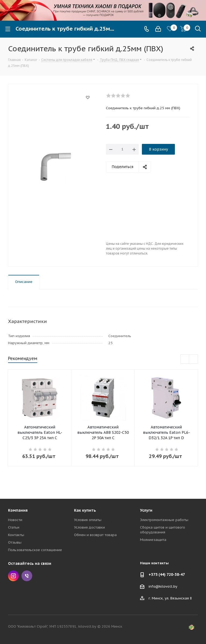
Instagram (13, 576)
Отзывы (15, 542)
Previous (185, 359)
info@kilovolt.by (163, 586)
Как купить (85, 510)
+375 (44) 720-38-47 (167, 574)
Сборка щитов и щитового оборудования (163, 530)
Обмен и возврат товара (95, 535)
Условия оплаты (88, 520)
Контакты (16, 535)
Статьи (14, 527)
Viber (27, 576)
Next (194, 359)
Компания (18, 510)
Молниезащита (153, 540)
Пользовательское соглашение (35, 550)
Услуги (146, 510)
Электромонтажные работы (164, 520)
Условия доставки (89, 527)
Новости (15, 520)
